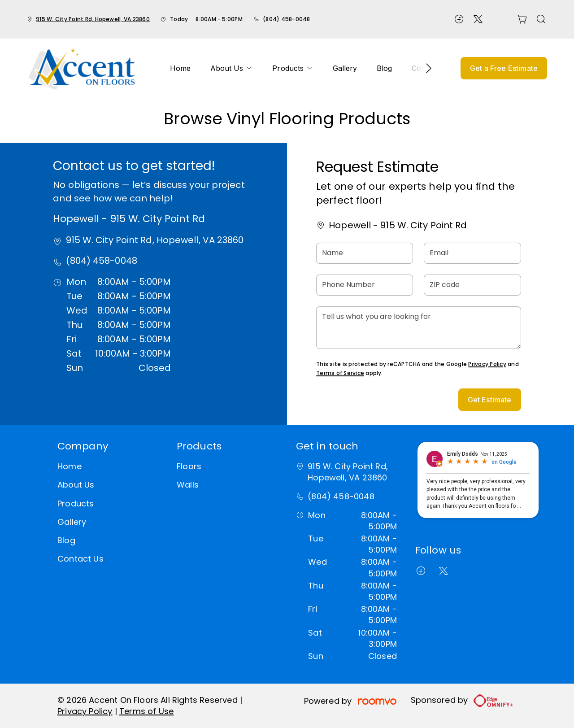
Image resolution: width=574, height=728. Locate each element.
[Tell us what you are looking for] (418, 328)
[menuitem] (180, 68)
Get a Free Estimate (504, 68)
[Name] (365, 253)
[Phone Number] (365, 285)
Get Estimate (490, 400)
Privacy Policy (487, 364)
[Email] (472, 253)
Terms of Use (146, 711)
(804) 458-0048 (286, 19)
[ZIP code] (472, 285)
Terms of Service (340, 373)
